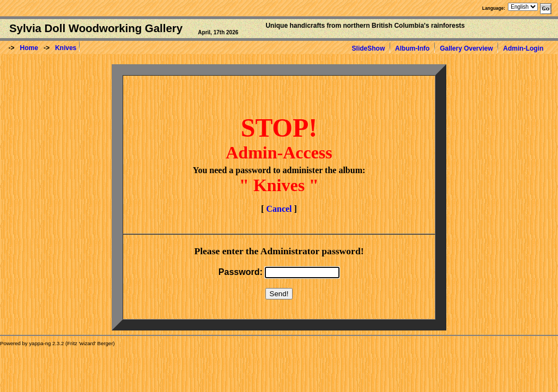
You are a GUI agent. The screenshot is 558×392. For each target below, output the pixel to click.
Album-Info (412, 48)
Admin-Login (523, 48)
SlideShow (369, 48)
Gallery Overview (466, 48)
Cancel (279, 209)
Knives (66, 48)
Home (29, 48)
